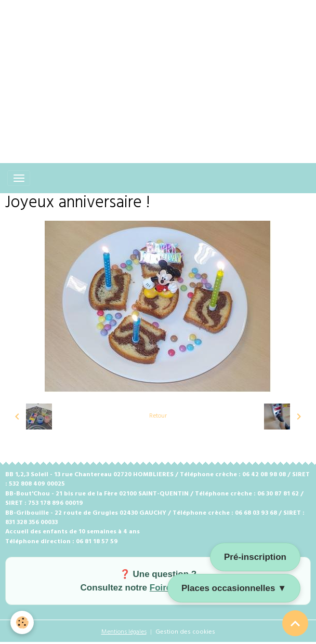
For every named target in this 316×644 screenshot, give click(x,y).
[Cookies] (22, 622)
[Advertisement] (158, 73)
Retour (158, 416)
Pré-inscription (255, 557)
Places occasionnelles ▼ (234, 588)
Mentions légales (124, 632)
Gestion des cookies (185, 632)
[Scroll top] (295, 623)
